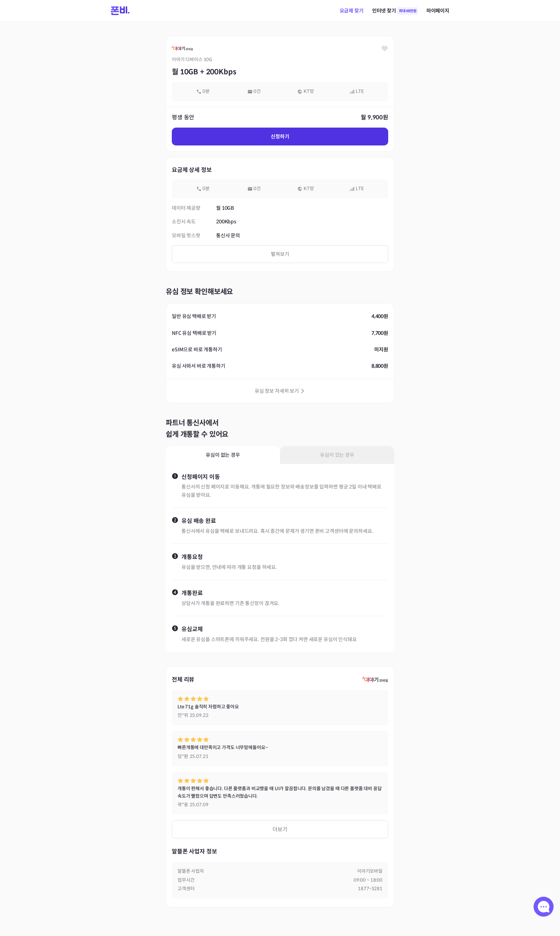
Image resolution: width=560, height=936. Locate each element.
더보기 (280, 829)
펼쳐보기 (280, 254)
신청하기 (280, 137)
